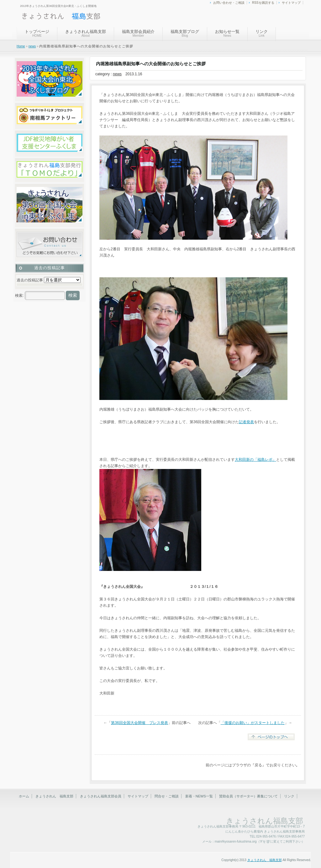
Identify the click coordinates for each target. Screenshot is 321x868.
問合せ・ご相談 (167, 796)
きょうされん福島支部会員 (101, 796)
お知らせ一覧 (227, 33)
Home (21, 46)
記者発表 (246, 422)
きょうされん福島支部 (86, 33)
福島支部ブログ (185, 33)
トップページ (37, 33)
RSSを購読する (263, 3)
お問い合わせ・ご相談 (229, 3)
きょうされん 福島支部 (54, 796)
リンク (262, 33)
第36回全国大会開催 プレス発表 (139, 723)
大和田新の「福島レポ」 (255, 460)
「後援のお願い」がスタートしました (253, 723)
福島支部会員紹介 (138, 33)
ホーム (24, 796)
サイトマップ (291, 3)
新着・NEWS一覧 (199, 796)
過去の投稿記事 (30, 280)
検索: (19, 296)
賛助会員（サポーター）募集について (248, 796)
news (32, 46)
